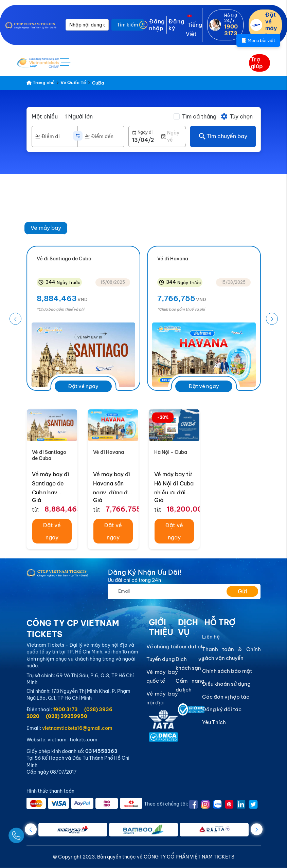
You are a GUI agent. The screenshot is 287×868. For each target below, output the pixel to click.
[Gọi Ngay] (32, 833)
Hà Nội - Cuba (171, 452)
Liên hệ (211, 637)
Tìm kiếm (128, 25)
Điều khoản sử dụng (226, 684)
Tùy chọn (237, 116)
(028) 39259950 (67, 716)
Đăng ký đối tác (222, 710)
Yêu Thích (214, 722)
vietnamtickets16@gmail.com (77, 728)
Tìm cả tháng (199, 116)
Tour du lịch (190, 647)
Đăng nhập (157, 25)
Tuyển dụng (161, 659)
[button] (272, 319)
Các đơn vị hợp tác (226, 697)
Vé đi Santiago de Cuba (49, 455)
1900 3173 (65, 709)
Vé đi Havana (109, 452)
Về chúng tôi (162, 647)
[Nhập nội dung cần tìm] (87, 25)
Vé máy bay (46, 228)
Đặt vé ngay (83, 386)
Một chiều (45, 116)
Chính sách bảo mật (227, 671)
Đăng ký (176, 25)
